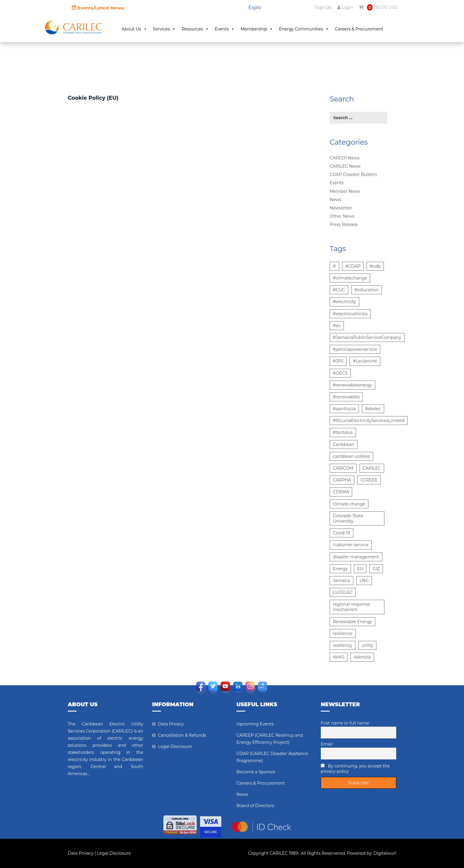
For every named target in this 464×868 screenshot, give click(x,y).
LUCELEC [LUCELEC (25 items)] (343, 592)
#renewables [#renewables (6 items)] (346, 397)
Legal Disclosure (175, 746)
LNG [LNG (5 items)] (364, 581)
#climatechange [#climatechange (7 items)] (350, 278)
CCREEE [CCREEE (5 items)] (369, 480)
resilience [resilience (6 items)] (343, 633)
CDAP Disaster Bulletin (353, 174)
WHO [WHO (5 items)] (339, 657)
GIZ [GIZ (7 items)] (376, 569)
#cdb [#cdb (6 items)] (375, 266)
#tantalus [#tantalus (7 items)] (343, 432)
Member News (345, 191)
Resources (199, 29)
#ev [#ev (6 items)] (337, 326)
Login (345, 7)
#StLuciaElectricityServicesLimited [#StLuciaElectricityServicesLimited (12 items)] (369, 421)
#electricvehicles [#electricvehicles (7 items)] (350, 314)
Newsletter (341, 208)
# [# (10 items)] (334, 266)
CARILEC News (345, 166)
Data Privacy (171, 724)
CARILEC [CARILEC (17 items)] (372, 468)
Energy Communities (308, 29)
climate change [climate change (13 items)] (349, 504)
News (335, 200)
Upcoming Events (255, 724)
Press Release (344, 224)
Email (327, 744)
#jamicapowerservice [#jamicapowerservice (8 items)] (355, 349)
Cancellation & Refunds (182, 735)
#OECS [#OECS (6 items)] (340, 373)
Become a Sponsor (256, 772)
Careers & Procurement (363, 29)
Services (169, 29)
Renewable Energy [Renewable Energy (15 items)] (352, 622)
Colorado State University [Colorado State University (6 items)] (348, 518)
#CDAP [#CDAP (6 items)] (353, 266)
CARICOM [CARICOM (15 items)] (343, 468)
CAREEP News (345, 158)
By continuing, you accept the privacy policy (355, 769)
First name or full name (345, 723)
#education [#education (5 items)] (366, 290)
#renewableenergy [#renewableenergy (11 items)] (352, 385)
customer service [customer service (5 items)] (351, 545)
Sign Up (323, 7)
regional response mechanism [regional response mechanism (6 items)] (351, 607)
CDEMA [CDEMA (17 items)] (341, 492)
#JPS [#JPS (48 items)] (338, 361)
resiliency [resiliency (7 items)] (343, 645)
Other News (342, 216)
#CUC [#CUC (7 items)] (339, 290)
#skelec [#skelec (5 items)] (373, 409)
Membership (261, 29)
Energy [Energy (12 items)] (340, 569)
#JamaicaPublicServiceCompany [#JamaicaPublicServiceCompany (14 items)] (367, 337)
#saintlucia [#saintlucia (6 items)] (344, 409)
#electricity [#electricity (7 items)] (344, 302)
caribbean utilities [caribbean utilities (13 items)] (351, 456)
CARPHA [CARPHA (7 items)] (342, 480)
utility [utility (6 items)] (367, 645)
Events (229, 29)
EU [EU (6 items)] (360, 569)
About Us (139, 29)
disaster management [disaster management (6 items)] (356, 557)
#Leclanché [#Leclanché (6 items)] (365, 361)
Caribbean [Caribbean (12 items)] (344, 444)
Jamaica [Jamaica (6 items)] (341, 581)
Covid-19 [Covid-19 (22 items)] (341, 533)
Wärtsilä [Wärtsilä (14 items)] (362, 657)
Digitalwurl (385, 853)
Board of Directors (255, 806)
